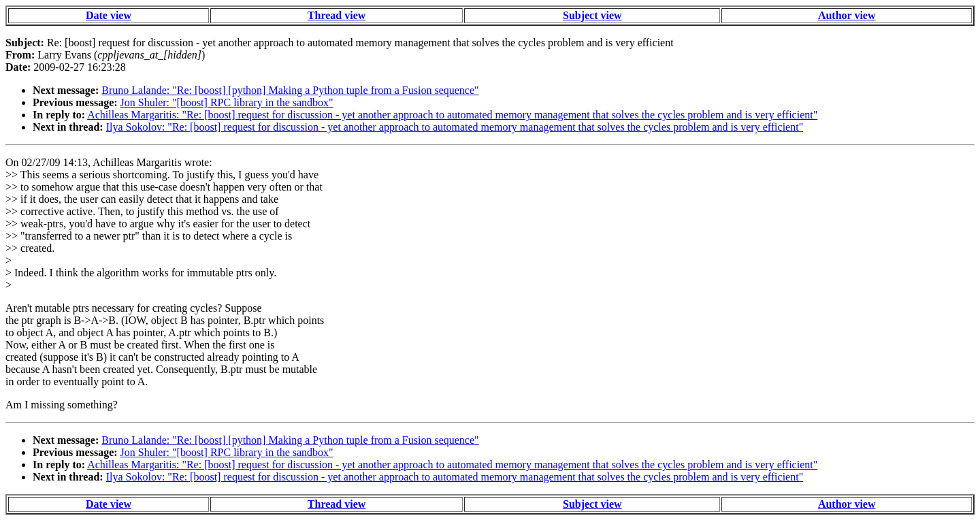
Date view (109, 15)
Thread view (337, 15)
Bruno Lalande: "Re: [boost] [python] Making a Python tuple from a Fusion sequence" (290, 90)
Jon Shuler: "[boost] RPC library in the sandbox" (227, 102)
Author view (847, 15)
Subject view (592, 15)
